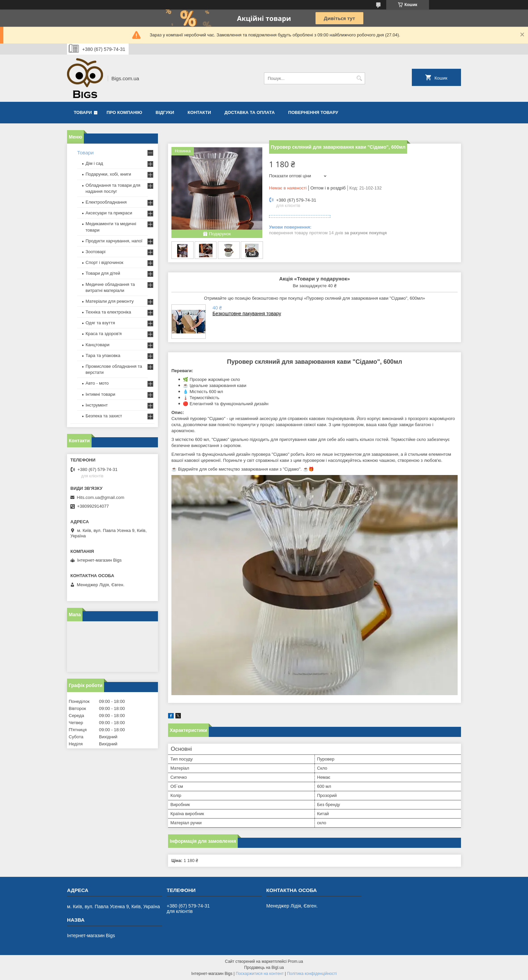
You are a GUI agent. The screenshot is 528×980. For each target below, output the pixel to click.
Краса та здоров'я (104, 334)
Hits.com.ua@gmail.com (101, 497)
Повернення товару (313, 112)
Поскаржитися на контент (260, 974)
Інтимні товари (100, 394)
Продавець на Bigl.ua (264, 968)
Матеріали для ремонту (110, 301)
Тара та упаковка (103, 355)
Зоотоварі (95, 252)
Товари (83, 112)
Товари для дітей (103, 273)
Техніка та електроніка (108, 312)
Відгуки (165, 112)
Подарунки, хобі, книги (108, 174)
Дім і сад (94, 163)
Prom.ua (295, 961)
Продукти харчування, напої (114, 241)
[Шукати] (359, 78)
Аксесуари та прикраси (109, 213)
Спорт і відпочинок (104, 262)
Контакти (199, 112)
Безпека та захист (104, 416)
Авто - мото (97, 383)
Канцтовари (97, 345)
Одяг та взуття (100, 323)
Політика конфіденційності (312, 974)
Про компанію (125, 112)
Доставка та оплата (250, 112)
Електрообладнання (106, 202)
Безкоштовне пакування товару (247, 314)
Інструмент (97, 405)
